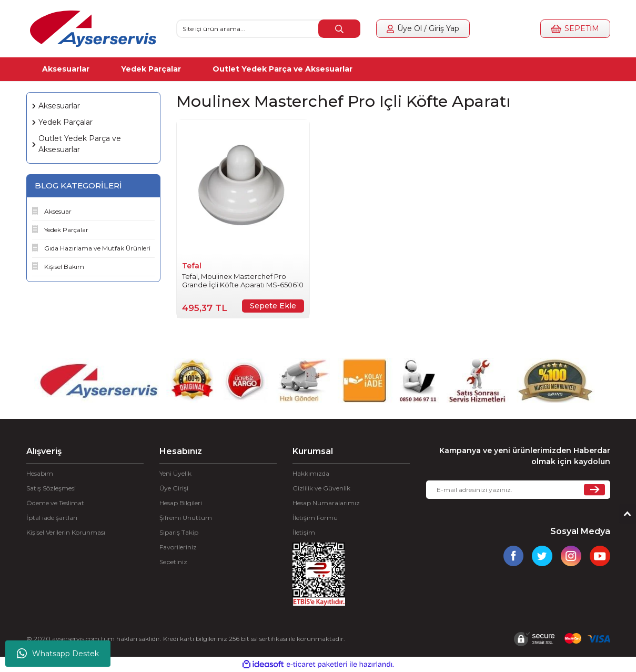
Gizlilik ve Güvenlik (321, 488)
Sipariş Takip (179, 532)
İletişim (304, 532)
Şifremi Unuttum (186, 518)
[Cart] (572, 29)
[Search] (268, 29)
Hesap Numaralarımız (326, 503)
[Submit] (594, 490)
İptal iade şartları (52, 518)
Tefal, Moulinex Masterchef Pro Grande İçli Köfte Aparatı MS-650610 (243, 280)
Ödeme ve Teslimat (55, 503)
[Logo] (93, 29)
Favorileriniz (178, 547)
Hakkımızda (311, 473)
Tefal (192, 266)
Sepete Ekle (273, 306)
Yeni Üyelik (175, 473)
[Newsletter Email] (518, 490)
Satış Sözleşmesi (51, 488)
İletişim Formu (315, 518)
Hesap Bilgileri (181, 503)
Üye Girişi (174, 488)
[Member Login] (426, 29)
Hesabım (40, 473)
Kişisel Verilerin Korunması (66, 532)
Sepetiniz (173, 562)
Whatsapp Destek (58, 654)
